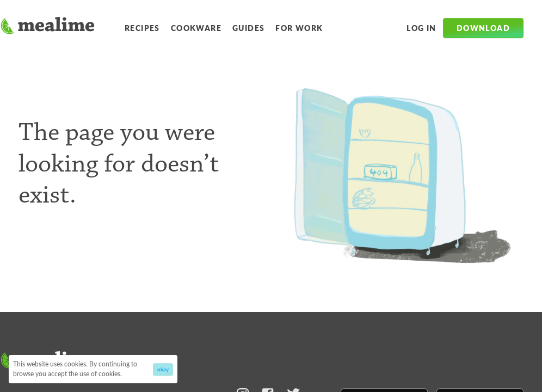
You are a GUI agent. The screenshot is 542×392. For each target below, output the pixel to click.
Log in (421, 28)
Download (483, 28)
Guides (248, 28)
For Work (299, 28)
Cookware (196, 28)
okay (163, 369)
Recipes (142, 28)
